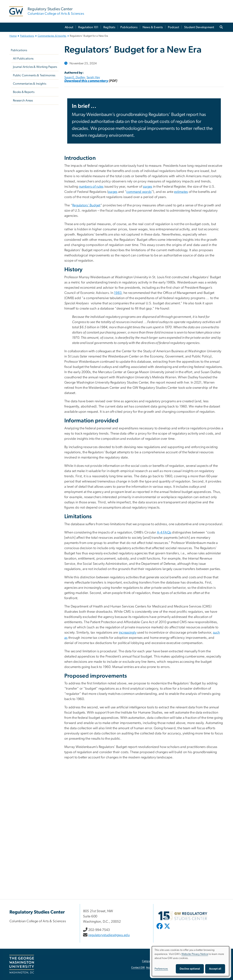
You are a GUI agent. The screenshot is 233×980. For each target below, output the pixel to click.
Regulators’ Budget (86, 205)
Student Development (199, 27)
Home (13, 36)
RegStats (109, 27)
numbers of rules (91, 187)
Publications (129, 27)
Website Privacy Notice (195, 954)
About (69, 27)
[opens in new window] (160, 929)
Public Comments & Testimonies (34, 75)
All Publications (23, 59)
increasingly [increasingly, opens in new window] (128, 633)
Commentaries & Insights (52, 36)
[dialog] (190, 961)
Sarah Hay (93, 77)
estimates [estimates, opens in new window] (181, 192)
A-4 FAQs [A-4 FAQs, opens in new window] (164, 533)
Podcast (173, 27)
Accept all (215, 969)
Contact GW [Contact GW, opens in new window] (138, 968)
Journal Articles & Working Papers (35, 67)
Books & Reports (24, 92)
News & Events (153, 27)
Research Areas (23, 100)
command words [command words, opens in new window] (139, 192)
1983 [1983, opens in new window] (118, 293)
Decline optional (190, 969)
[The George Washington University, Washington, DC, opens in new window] (22, 964)
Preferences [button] (161, 969)
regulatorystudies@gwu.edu (109, 935)
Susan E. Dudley (75, 77)
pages (148, 187)
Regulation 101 (88, 27)
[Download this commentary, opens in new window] (86, 81)
